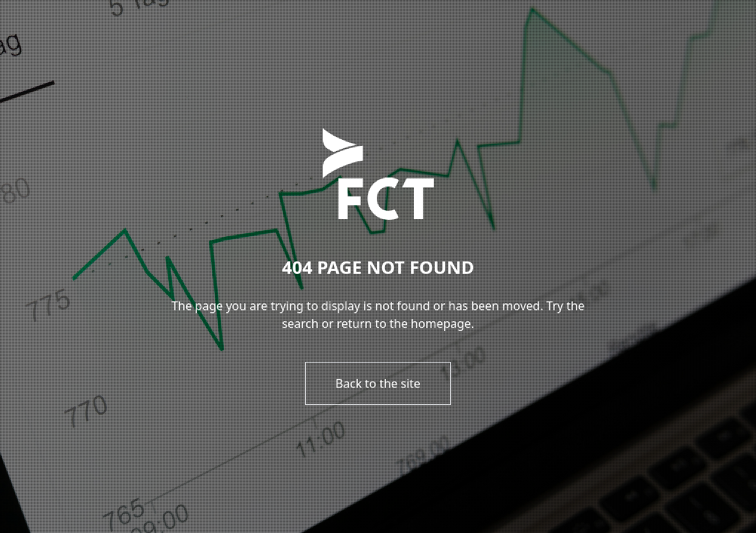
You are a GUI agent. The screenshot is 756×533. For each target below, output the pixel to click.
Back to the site (378, 383)
